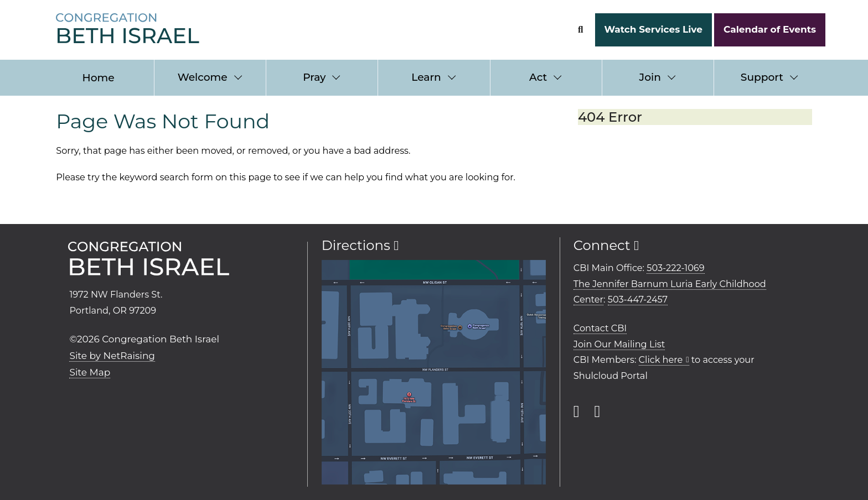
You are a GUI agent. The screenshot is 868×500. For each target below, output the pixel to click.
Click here (661, 360)
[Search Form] (580, 30)
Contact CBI (600, 328)
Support (762, 77)
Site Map (90, 372)
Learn (426, 77)
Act (538, 77)
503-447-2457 (638, 299)
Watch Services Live (653, 29)
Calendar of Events (770, 29)
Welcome (203, 77)
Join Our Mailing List (619, 344)
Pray (314, 77)
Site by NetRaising (112, 356)
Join (650, 77)
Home (99, 78)
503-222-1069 (675, 268)
